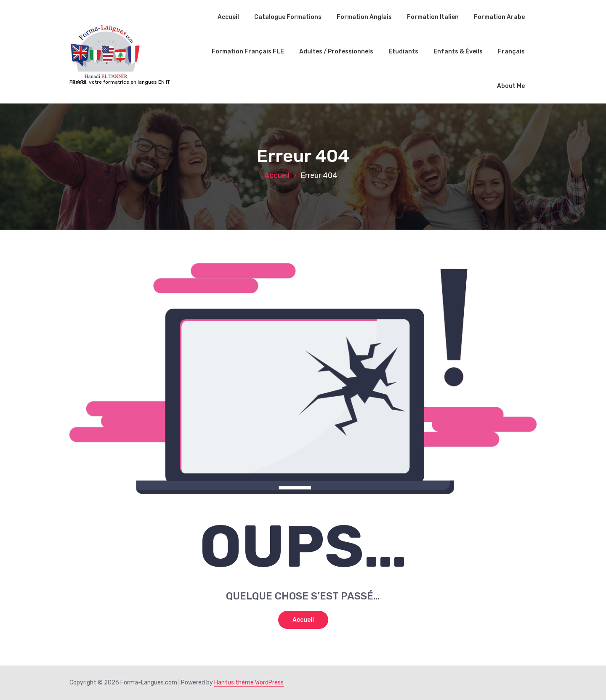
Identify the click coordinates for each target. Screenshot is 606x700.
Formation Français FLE (248, 52)
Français (511, 52)
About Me (511, 86)
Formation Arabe (499, 17)
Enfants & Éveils (458, 52)
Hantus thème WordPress (249, 683)
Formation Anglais (364, 17)
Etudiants (403, 52)
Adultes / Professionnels (336, 52)
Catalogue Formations (288, 17)
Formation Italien (433, 17)
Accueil (228, 17)
